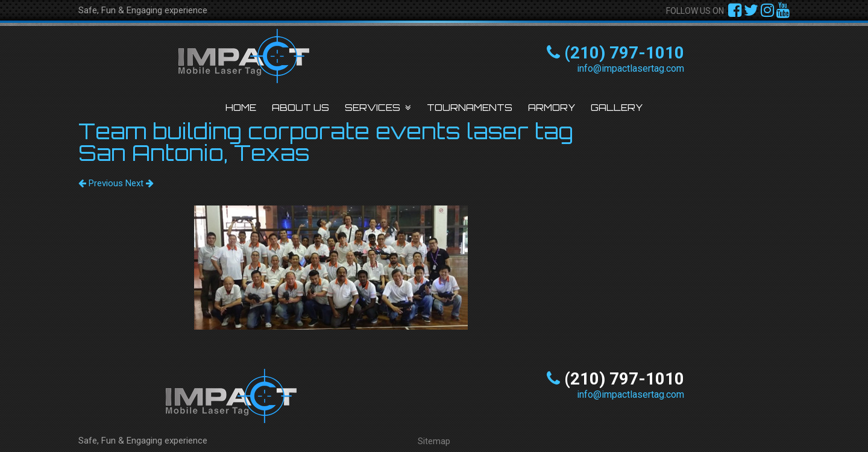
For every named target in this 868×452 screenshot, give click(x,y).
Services (373, 108)
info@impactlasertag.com (631, 68)
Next (140, 183)
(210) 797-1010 (624, 53)
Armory (552, 108)
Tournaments (470, 108)
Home (241, 108)
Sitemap (434, 441)
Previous (101, 183)
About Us (300, 108)
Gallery (617, 108)
